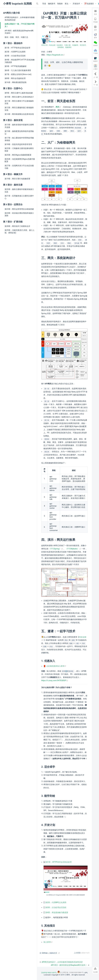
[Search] (38, 4)
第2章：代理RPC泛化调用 (15, 52)
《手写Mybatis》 (73, 549)
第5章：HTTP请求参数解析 (16, 66)
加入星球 (48, 942)
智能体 (60, 4)
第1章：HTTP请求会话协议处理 (17, 48)
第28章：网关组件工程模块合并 (17, 226)
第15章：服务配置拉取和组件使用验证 (19, 133)
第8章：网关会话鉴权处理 (15, 78)
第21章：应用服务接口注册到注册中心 (19, 197)
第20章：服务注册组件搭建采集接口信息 (19, 191)
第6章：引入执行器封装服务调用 (18, 70)
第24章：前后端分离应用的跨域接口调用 (19, 214)
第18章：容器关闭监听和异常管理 (18, 144)
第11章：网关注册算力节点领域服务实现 (19, 102)
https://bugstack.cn (56, 55)
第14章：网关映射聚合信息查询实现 (19, 114)
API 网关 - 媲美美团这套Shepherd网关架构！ (19, 32)
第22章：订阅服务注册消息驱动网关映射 (19, 150)
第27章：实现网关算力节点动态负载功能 (19, 167)
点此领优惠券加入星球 (56, 666)
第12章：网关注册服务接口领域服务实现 (19, 109)
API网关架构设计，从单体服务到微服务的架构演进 (20, 19)
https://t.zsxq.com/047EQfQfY (55, 681)
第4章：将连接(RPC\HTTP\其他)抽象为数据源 (20, 61)
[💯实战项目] (90, 4)
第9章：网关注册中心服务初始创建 (19, 93)
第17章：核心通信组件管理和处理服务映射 (19, 139)
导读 (44, 4)
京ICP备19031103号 (49, 973)
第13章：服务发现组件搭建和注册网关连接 (19, 126)
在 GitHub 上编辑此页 (48, 953)
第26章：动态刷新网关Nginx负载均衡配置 (20, 160)
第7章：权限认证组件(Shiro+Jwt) (18, 74)
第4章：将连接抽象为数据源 (57, 913)
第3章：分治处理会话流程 (15, 56)
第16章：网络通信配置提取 (16, 82)
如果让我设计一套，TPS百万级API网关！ (20, 25)
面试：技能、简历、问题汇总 (16, 37)
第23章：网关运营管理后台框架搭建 (19, 209)
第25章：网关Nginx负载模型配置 (18, 155)
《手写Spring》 (56, 549)
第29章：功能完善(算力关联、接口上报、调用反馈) (20, 231)
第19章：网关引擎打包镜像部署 (17, 179)
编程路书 (52, 4)
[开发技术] (77, 4)
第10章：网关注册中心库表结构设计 (19, 97)
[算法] (68, 4)
